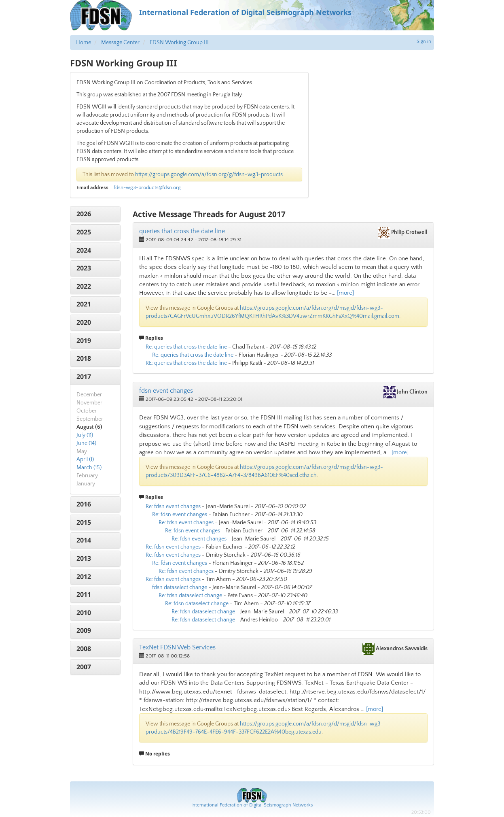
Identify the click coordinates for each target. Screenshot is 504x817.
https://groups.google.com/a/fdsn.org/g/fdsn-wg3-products (209, 174)
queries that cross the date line (182, 231)
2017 (84, 377)
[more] (345, 293)
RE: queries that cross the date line (186, 363)
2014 (84, 540)
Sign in (424, 41)
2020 (84, 322)
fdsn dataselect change (180, 587)
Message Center (120, 43)
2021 (84, 304)
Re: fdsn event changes (173, 506)
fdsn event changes (166, 391)
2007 (84, 667)
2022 (84, 286)
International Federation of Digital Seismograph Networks (252, 805)
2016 (84, 504)
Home (84, 43)
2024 (84, 250)
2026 (84, 214)
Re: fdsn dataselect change (190, 596)
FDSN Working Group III (179, 43)
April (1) (85, 460)
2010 (84, 613)
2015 (84, 522)
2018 (84, 358)
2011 (84, 594)
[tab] (95, 214)
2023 (84, 268)
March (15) (89, 468)
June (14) (86, 443)
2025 (84, 232)
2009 (84, 630)
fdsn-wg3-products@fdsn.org (147, 187)
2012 (84, 577)
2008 (84, 649)
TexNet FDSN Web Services (177, 647)
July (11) (85, 435)
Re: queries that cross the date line (186, 347)
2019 (84, 340)
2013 (84, 558)
